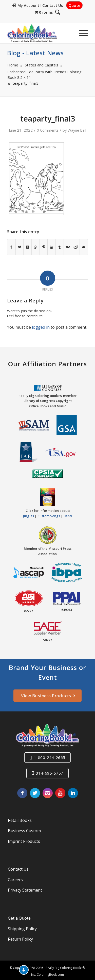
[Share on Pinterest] (44, 247)
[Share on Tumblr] (60, 247)
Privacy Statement (25, 888)
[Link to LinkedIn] (73, 791)
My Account (26, 5)
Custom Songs (49, 514)
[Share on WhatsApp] (36, 247)
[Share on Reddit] (76, 247)
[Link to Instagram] (48, 791)
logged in (41, 327)
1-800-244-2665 (50, 755)
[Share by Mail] (84, 247)
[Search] (69, 33)
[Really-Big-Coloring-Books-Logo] (39, 33)
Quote (74, 5)
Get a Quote (19, 916)
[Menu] (81, 33)
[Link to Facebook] (22, 791)
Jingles (29, 514)
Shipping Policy (22, 927)
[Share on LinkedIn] (52, 247)
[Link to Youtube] (60, 791)
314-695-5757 (50, 771)
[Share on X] (20, 247)
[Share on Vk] (68, 247)
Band (68, 514)
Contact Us (53, 5)
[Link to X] (35, 791)
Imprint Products (24, 839)
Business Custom (24, 829)
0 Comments (48, 130)
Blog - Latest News (35, 53)
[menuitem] (26, 6)
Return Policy (20, 937)
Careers (15, 878)
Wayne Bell (77, 130)
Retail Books (20, 818)
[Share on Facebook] (11, 247)
